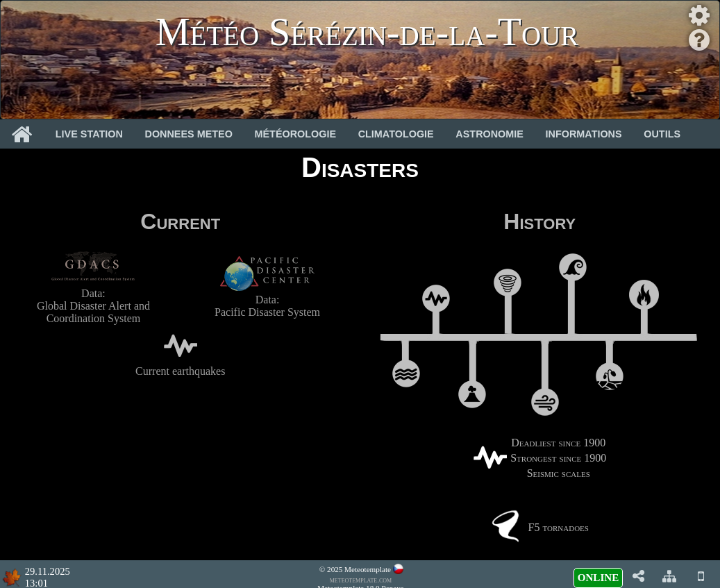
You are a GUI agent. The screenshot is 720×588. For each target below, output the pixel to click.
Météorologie (296, 134)
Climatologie (396, 134)
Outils (662, 134)
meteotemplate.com (361, 580)
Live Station (89, 134)
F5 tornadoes (559, 527)
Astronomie (489, 134)
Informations (584, 134)
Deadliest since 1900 (558, 443)
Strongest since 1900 (558, 458)
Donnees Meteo (189, 134)
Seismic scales (559, 473)
